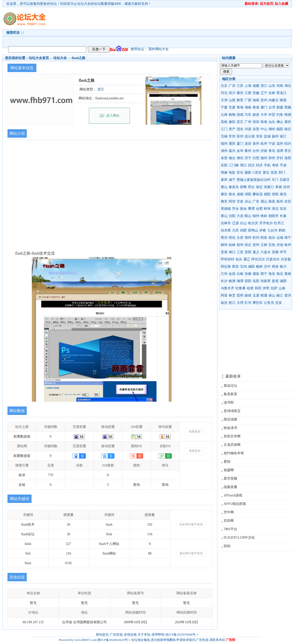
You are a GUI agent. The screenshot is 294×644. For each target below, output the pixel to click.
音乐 (240, 173)
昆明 (240, 295)
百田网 (229, 521)
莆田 (232, 144)
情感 (288, 115)
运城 (280, 238)
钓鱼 (280, 115)
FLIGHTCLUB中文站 (239, 538)
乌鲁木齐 (227, 288)
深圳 (256, 122)
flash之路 (79, 58)
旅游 (256, 115)
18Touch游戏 (233, 495)
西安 (235, 267)
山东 (272, 86)
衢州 (248, 151)
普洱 (288, 295)
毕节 (283, 252)
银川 (283, 267)
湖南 (248, 107)
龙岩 (248, 144)
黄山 (224, 216)
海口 (232, 252)
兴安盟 (286, 259)
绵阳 (248, 194)
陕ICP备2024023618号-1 (114, 640)
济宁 (248, 158)
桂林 (232, 245)
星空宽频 (230, 478)
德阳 (267, 194)
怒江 (232, 303)
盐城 (267, 136)
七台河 (272, 230)
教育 (240, 100)
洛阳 (288, 158)
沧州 (287, 187)
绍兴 (288, 144)
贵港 (224, 252)
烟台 (232, 158)
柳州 (224, 245)
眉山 (264, 201)
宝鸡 (243, 267)
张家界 (266, 281)
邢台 (251, 187)
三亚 (240, 252)
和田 (258, 288)
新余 (243, 209)
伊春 (263, 230)
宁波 (272, 144)
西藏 (288, 107)
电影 (232, 173)
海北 (280, 274)
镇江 (283, 136)
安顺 (275, 252)
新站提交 (102, 634)
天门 (275, 180)
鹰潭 (251, 209)
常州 (232, 136)
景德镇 (226, 209)
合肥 (259, 209)
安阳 (224, 165)
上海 (248, 86)
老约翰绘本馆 (234, 453)
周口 (243, 165)
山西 (232, 100)
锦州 (256, 216)
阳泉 (264, 238)
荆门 (282, 173)
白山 (243, 223)
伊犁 (266, 288)
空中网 (229, 512)
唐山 (224, 187)
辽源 (235, 223)
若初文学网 (232, 436)
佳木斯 (226, 230)
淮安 (259, 136)
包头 (239, 259)
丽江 (280, 295)
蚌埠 (267, 209)
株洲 (232, 281)
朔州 (248, 238)
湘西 (283, 281)
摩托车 (258, 303)
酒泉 (256, 274)
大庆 (235, 230)
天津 (224, 100)
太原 (240, 238)
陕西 (283, 100)
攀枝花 (258, 194)
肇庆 (288, 122)
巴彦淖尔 (273, 259)
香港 (256, 107)
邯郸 (243, 187)
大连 (240, 216)
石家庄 (285, 180)
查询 (136, 485)
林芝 (232, 295)
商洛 (275, 267)
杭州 (264, 144)
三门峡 (234, 165)
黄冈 (224, 180)
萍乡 (235, 209)
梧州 (240, 245)
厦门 (240, 144)
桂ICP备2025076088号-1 (182, 634)
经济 (259, 165)
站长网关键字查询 (191, 524)
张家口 (269, 187)
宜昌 (274, 173)
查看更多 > (196, 432)
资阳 (275, 194)
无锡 (224, 136)
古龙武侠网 (232, 445)
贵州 (264, 100)
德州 (264, 158)
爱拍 (227, 462)
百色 (272, 245)
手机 (267, 165)
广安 (256, 201)
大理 (240, 303)
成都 (240, 194)
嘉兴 (232, 151)
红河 (248, 303)
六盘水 (266, 252)
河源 (248, 129)
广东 (232, 86)
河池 (280, 245)
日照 (256, 158)
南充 (283, 194)
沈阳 (232, 216)
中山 (264, 129)
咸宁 (232, 180)
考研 (275, 165)
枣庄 (288, 151)
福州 (224, 144)
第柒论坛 (230, 386)
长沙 (224, 281)
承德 (279, 187)
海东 (272, 274)
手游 (283, 165)
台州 (256, 151)
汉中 (267, 267)
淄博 (280, 151)
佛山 (280, 122)
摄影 (248, 173)
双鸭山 (253, 230)
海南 (256, 100)
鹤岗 (282, 230)
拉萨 (274, 288)
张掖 (248, 274)
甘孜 (240, 201)
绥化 (232, 238)
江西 (248, 93)
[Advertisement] (81, 26)
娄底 (275, 281)
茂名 (240, 129)
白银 (240, 274)
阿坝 (232, 201)
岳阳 (256, 281)
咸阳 (251, 267)
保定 (259, 187)
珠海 (264, 122)
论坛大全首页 (39, 58)
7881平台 (230, 529)
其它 (240, 122)
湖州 (224, 151)
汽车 (248, 115)
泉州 (256, 144)
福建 (256, 86)
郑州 (272, 158)
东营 (224, 158)
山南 (282, 288)
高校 (224, 122)
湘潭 (240, 281)
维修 (224, 173)
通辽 (247, 259)
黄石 (266, 173)
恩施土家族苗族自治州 (254, 180)
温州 (280, 144)
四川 (232, 93)
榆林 (259, 267)
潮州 (272, 129)
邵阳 (248, 281)
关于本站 (144, 634)
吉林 (272, 93)
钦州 (288, 245)
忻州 (256, 238)
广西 (248, 100)
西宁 (264, 274)
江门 (224, 129)
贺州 (256, 245)
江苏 (240, 86)
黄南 (288, 274)
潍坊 (240, 158)
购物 (232, 115)
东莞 (256, 129)
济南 (264, 151)
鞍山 (248, 216)
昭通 (264, 295)
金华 (240, 151)
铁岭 (264, 216)
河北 (224, 93)
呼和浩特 (227, 259)
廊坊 (224, 194)
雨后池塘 (230, 419)
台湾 (272, 107)
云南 (224, 115)
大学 (264, 115)
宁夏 (224, 107)
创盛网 (229, 470)
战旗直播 (230, 487)
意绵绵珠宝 (232, 411)
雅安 (224, 201)
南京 (288, 129)
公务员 (269, 303)
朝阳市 (274, 216)
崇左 (248, 245)
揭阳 (280, 129)
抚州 (280, 201)
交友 (279, 303)
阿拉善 (226, 267)
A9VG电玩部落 (235, 504)
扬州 (275, 136)
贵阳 (248, 252)
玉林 (264, 245)
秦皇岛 (234, 187)
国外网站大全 (159, 49)
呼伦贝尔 (258, 259)
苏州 (240, 136)
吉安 (288, 201)
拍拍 (227, 546)
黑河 (224, 238)
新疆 (280, 107)
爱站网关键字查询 (191, 553)
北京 (224, 86)
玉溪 (256, 295)
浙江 (264, 86)
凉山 (248, 201)
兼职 (232, 122)
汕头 (272, 122)
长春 (283, 216)
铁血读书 (230, 428)
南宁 (288, 238)
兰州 (224, 274)
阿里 (224, 295)
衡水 (232, 194)
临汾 (272, 238)
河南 (280, 86)
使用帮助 (158, 634)
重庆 (240, 93)
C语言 (257, 173)
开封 (280, 158)
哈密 (250, 288)
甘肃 (232, 107)
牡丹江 (279, 223)
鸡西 (243, 230)
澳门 (264, 107)
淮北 (275, 209)
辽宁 (264, 93)
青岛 (272, 151)
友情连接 (130, 634)
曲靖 (248, 295)
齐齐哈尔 (266, 223)
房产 (232, 129)
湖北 (288, 86)
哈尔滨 (253, 223)
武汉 (251, 165)
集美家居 (230, 394)
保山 (272, 295)
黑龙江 (281, 93)
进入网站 (113, 116)
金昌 (232, 274)
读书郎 (229, 403)
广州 (248, 122)
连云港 (250, 136)
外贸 (272, 115)
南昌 (272, 201)
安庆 (283, 209)
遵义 (256, 252)
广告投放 (116, 634)
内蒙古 (274, 100)
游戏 (240, 115)
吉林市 (226, 223)
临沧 (224, 303)
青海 (240, 107)
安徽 (256, 93)
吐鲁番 (241, 288)
